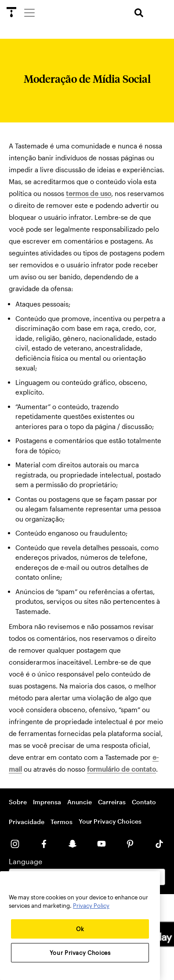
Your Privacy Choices (110, 821)
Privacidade (27, 822)
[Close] (149, 884)
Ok (80, 929)
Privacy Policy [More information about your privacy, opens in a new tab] (91, 906)
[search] (139, 13)
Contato (144, 802)
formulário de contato (121, 769)
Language (25, 861)
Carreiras (112, 802)
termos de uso (89, 193)
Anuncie (80, 802)
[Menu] (29, 12)
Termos (62, 822)
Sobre (18, 802)
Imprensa (47, 802)
